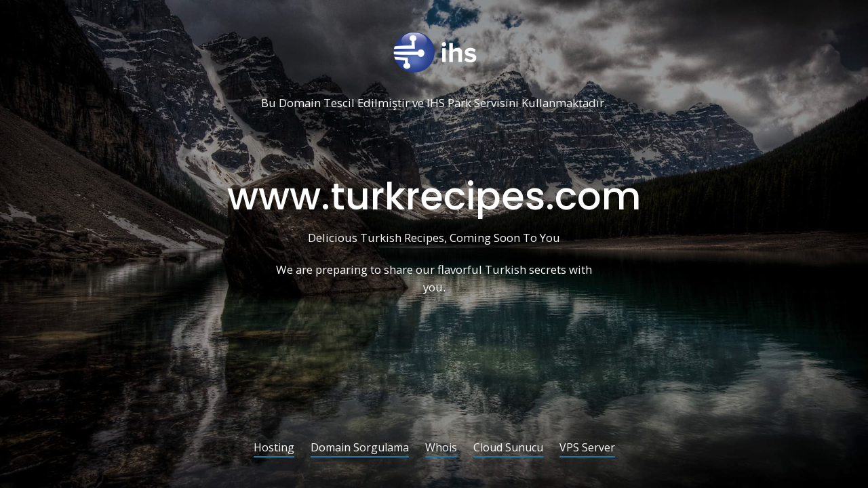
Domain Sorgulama (360, 448)
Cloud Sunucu (508, 448)
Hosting (274, 448)
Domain (300, 103)
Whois (441, 448)
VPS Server (587, 448)
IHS (436, 103)
